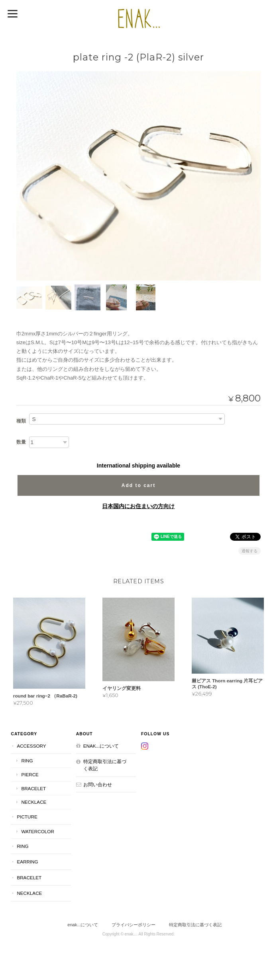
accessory (31, 746)
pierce (30, 774)
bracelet (33, 788)
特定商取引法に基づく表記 (105, 765)
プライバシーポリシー (134, 925)
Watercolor (37, 831)
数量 (21, 442)
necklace (34, 802)
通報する (249, 551)
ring (27, 761)
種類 (21, 421)
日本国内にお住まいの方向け (138, 506)
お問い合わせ (98, 784)
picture (27, 817)
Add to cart (138, 485)
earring (27, 862)
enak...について (101, 746)
